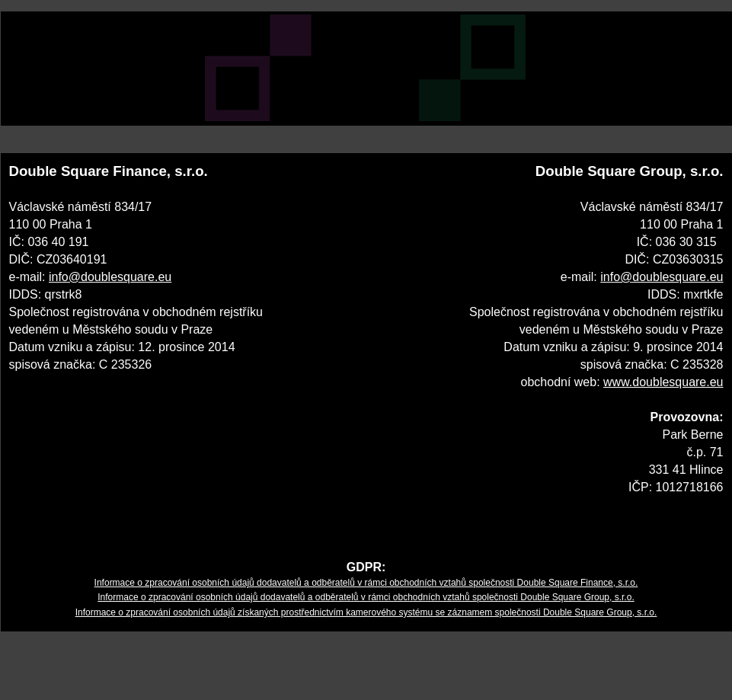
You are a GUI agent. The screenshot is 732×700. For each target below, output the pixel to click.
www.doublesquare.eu (663, 382)
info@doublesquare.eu (110, 277)
